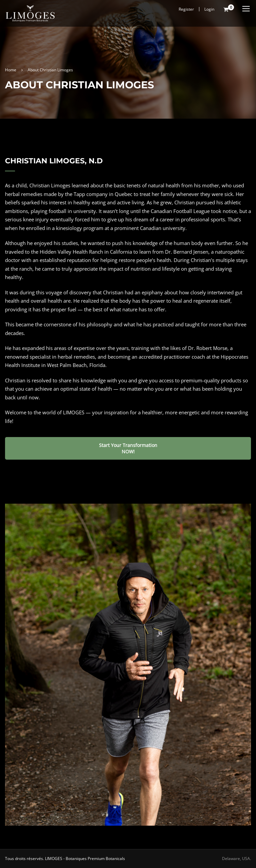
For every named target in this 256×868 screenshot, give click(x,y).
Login (209, 9)
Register (186, 9)
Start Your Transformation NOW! (128, 448)
